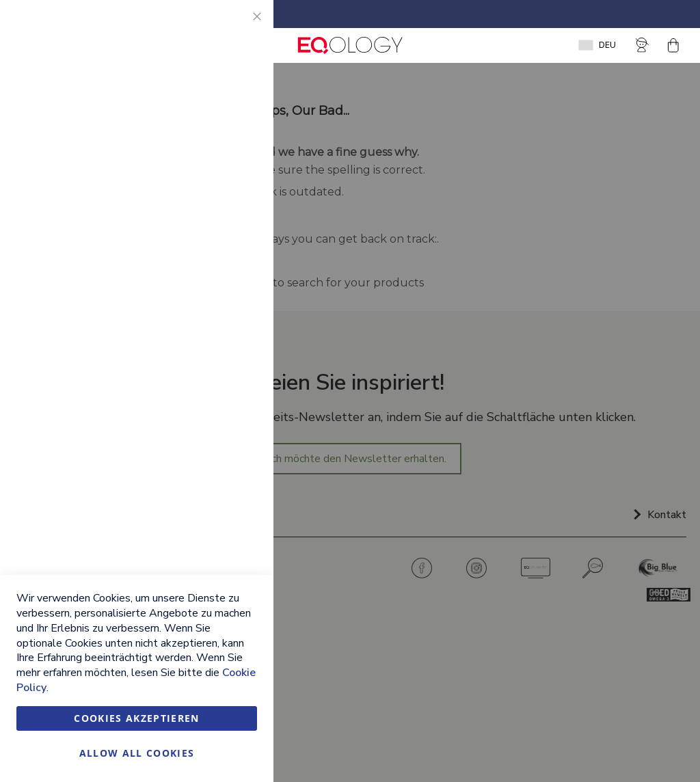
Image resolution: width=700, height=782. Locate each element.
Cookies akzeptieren (137, 718)
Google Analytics (236, 402)
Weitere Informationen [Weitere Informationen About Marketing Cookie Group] (207, 344)
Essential (236, 27)
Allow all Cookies (137, 753)
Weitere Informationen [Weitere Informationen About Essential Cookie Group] (207, 134)
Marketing (236, 192)
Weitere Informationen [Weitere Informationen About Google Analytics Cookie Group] (207, 494)
